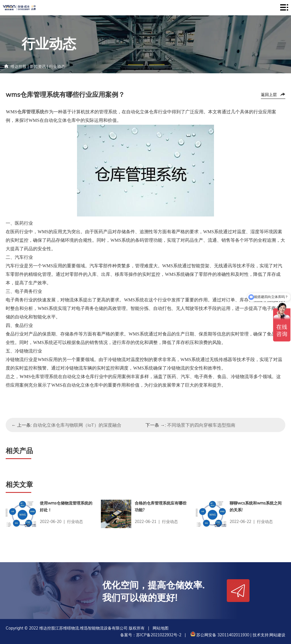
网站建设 (277, 635)
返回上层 (269, 95)
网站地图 (161, 628)
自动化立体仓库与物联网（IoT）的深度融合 (77, 425)
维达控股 (18, 66)
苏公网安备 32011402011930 (219, 635)
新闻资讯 (38, 66)
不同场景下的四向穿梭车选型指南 (201, 425)
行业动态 (57, 66)
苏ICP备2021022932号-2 (159, 635)
